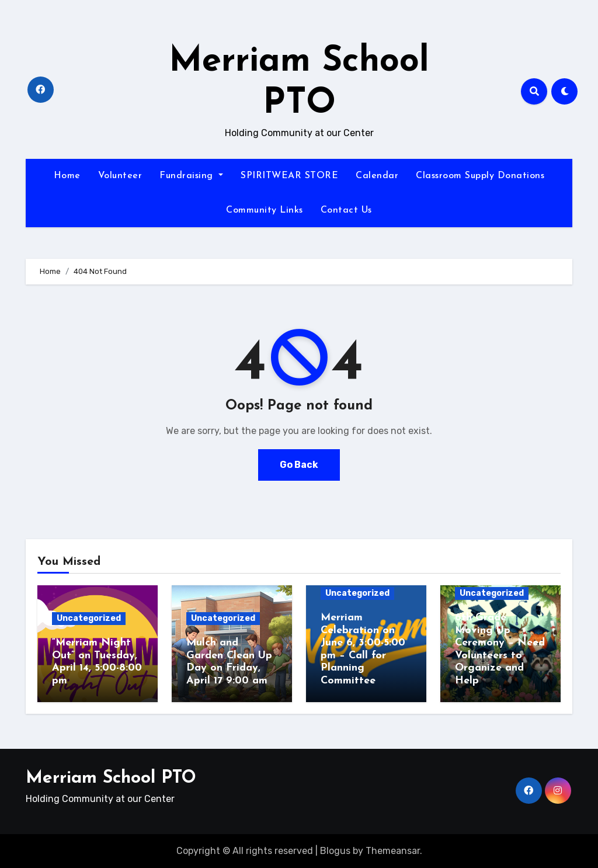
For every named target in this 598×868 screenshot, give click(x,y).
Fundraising (191, 176)
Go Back (299, 465)
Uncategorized (89, 618)
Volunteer (120, 176)
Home (67, 176)
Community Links (265, 210)
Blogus (335, 851)
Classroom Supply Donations (480, 176)
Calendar (377, 176)
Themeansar (393, 851)
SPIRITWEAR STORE (289, 176)
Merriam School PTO (111, 778)
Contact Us (346, 210)
